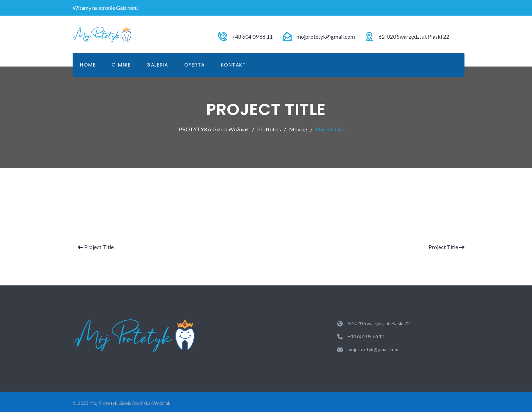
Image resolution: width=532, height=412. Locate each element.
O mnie (121, 65)
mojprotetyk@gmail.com (326, 36)
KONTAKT (234, 65)
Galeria (157, 65)
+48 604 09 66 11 (252, 36)
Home (88, 65)
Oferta (195, 65)
